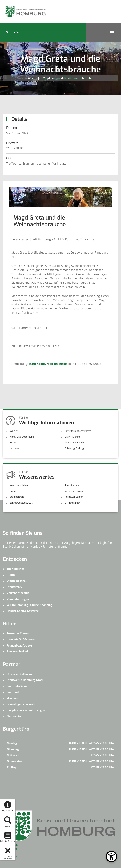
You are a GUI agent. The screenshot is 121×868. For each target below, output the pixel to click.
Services (14, 443)
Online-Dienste (72, 437)
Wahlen (14, 431)
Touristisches (72, 485)
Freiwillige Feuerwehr (21, 704)
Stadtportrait (17, 496)
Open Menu (112, 33)
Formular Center (73, 496)
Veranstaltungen (74, 491)
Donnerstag (15, 761)
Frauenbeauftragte (19, 645)
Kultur (13, 491)
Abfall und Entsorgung (22, 437)
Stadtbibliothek (17, 581)
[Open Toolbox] (111, 857)
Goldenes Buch (73, 502)
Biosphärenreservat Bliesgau (26, 710)
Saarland (13, 692)
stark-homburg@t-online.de (48, 364)
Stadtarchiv (14, 586)
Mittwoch (13, 755)
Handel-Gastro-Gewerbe (23, 611)
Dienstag (13, 749)
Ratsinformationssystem (78, 431)
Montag (12, 743)
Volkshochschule (18, 593)
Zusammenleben (19, 485)
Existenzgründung (74, 448)
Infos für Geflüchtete (21, 639)
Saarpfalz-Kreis (17, 686)
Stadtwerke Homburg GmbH (26, 680)
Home (30, 78)
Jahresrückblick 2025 (21, 502)
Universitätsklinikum (21, 674)
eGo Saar (13, 698)
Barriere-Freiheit (18, 651)
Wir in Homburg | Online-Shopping (30, 605)
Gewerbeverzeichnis (75, 443)
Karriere (14, 448)
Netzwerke (14, 716)
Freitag (12, 767)
